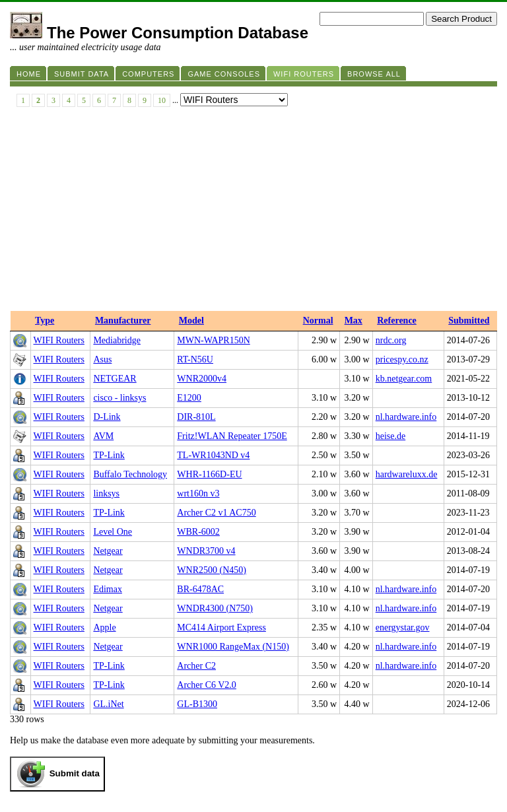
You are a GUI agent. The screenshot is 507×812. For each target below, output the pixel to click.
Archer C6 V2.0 (207, 685)
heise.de (390, 436)
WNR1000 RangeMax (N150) (233, 647)
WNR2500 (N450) (212, 570)
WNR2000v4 (202, 379)
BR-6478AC (200, 589)
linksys (106, 493)
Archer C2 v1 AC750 (216, 513)
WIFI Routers (59, 340)
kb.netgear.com (404, 379)
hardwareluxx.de (407, 474)
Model (191, 321)
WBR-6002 (198, 532)
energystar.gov (403, 627)
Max (354, 321)
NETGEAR (115, 379)
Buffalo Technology (130, 474)
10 (162, 100)
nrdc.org (391, 340)
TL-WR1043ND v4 (213, 455)
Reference (397, 321)
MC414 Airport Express (221, 627)
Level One (113, 532)
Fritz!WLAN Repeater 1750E (232, 436)
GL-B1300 (197, 704)
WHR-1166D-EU (209, 474)
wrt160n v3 (198, 493)
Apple (104, 627)
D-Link (107, 417)
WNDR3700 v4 (206, 551)
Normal (318, 321)
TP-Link (109, 455)
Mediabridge (117, 340)
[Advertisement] (253, 212)
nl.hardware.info (406, 417)
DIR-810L (196, 417)
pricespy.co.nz (402, 359)
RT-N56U (195, 359)
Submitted (469, 321)
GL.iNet (108, 704)
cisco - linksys (119, 398)
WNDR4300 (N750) (215, 608)
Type (45, 321)
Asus (102, 359)
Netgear (108, 551)
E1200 (189, 398)
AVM (103, 436)
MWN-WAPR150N (213, 340)
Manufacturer (123, 321)
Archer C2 (196, 666)
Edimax (108, 589)
